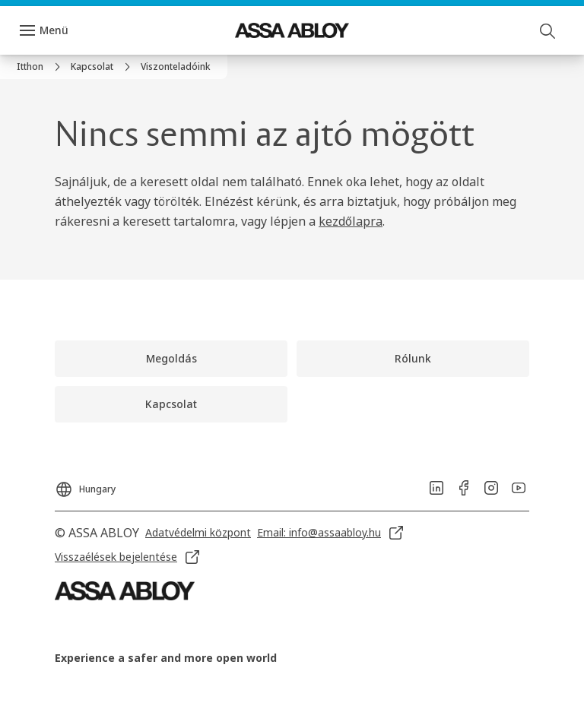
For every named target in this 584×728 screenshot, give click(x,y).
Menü (54, 30)
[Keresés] (548, 30)
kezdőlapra (351, 221)
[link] (41, 67)
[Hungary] (85, 485)
